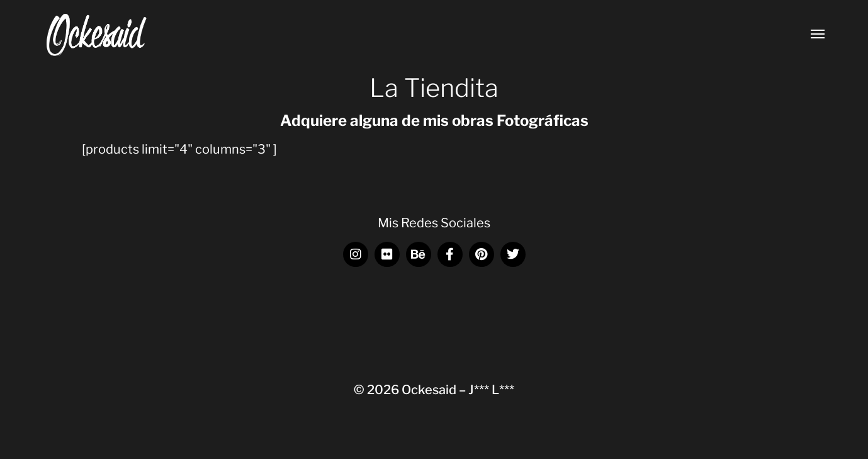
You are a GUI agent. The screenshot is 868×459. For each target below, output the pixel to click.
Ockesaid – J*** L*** (458, 390)
